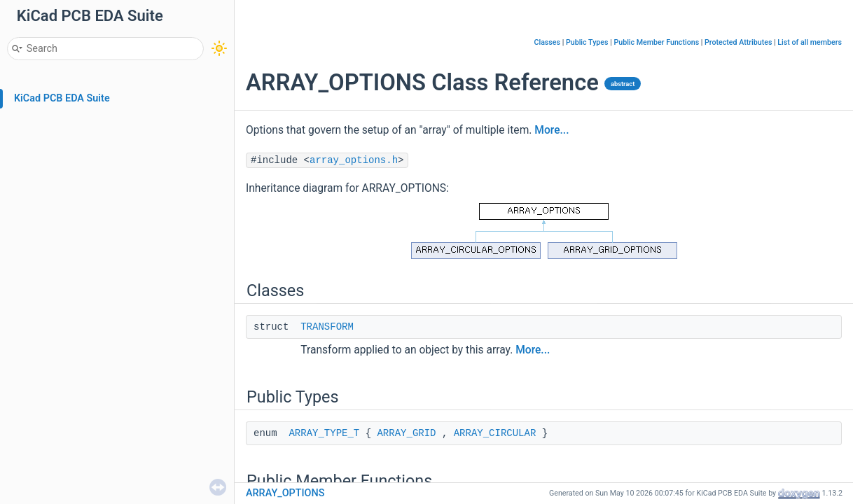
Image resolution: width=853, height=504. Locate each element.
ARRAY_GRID (406, 433)
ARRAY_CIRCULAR (495, 433)
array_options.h (354, 160)
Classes (547, 42)
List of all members (810, 42)
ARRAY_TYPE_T (324, 433)
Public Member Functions (656, 42)
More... (552, 130)
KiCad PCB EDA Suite (62, 98)
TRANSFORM (327, 327)
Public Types (587, 42)
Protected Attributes (738, 42)
